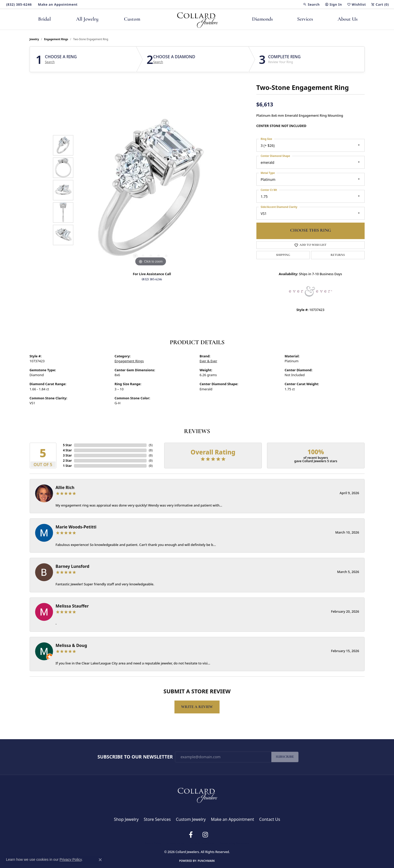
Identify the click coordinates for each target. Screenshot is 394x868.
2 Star (67, 461)
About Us (348, 19)
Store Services (157, 819)
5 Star (67, 445)
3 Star (67, 455)
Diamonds (262, 19)
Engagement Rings (56, 39)
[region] (151, 190)
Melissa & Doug (71, 645)
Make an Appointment (232, 819)
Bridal (44, 19)
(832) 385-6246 (152, 279)
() (151, 445)
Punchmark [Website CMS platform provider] (206, 861)
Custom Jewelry (191, 819)
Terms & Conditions (202, 843)
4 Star (67, 450)
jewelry (34, 39)
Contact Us (270, 819)
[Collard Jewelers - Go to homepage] (197, 794)
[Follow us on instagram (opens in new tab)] (205, 835)
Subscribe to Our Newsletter (135, 757)
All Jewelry (87, 19)
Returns (338, 255)
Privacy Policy (175, 843)
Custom (132, 19)
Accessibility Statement (235, 843)
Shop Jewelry (126, 819)
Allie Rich (65, 487)
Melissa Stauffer (72, 606)
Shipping (283, 255)
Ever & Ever (208, 361)
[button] (311, 4)
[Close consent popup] (100, 860)
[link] (18, 4)
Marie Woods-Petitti (76, 527)
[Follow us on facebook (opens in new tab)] (191, 835)
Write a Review (197, 707)
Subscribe (285, 757)
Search (50, 62)
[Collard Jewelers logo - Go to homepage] (197, 19)
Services (305, 19)
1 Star (67, 466)
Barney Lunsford (73, 566)
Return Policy (153, 843)
